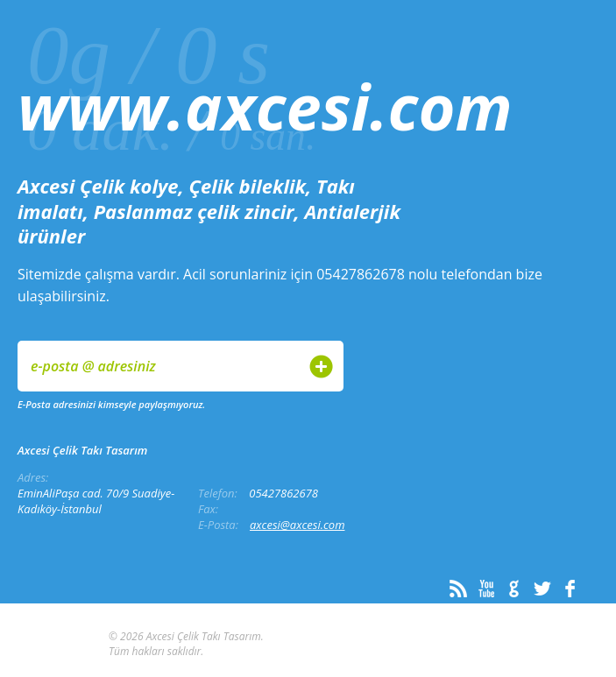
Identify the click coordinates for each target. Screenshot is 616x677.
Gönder (321, 367)
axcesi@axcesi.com (297, 525)
